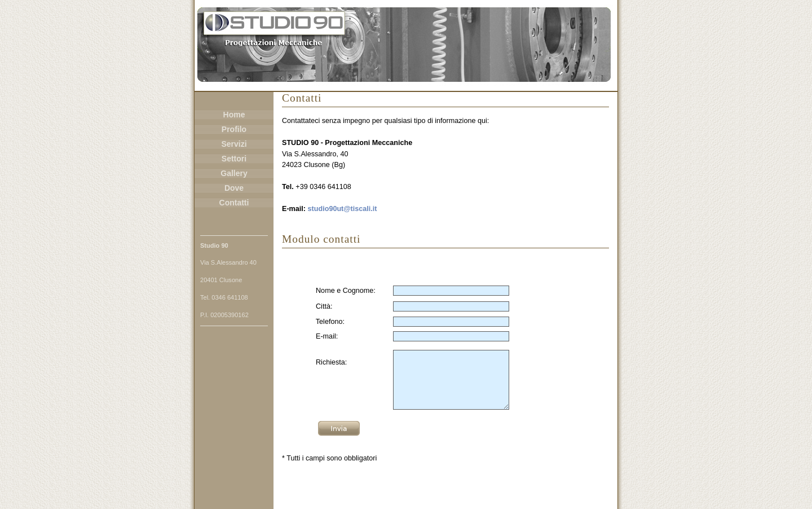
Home (234, 115)
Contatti (234, 203)
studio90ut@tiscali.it (343, 209)
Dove (234, 188)
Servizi (234, 144)
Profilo (234, 129)
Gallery (234, 173)
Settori (234, 159)
